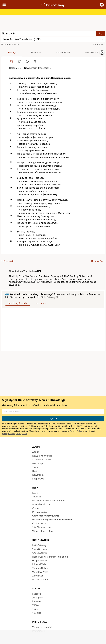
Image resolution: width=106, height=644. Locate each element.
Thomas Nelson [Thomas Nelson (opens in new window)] (40, 568)
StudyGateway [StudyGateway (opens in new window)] (40, 549)
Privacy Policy (76, 431)
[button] (102, 5)
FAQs (35, 493)
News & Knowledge (42, 456)
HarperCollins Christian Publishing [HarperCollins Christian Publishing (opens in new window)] (50, 557)
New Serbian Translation (22, 271)
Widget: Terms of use (43, 531)
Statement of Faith (42, 460)
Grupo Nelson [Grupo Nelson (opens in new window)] (39, 560)
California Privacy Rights (46, 516)
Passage (7, 52)
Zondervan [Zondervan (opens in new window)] (38, 576)
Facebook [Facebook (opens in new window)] (37, 594)
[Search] (101, 33)
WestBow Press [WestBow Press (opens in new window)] (40, 572)
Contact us (38, 508)
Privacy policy (40, 512)
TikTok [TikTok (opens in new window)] (36, 605)
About (35, 452)
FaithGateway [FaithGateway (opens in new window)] (39, 545)
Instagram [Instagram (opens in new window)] (38, 598)
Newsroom (38, 475)
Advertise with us (41, 504)
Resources (20, 52)
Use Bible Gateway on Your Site (48, 500)
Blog (35, 471)
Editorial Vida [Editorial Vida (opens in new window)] (39, 564)
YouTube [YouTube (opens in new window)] (37, 613)
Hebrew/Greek (37, 52)
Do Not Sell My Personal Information (52, 520)
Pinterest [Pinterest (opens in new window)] (37, 601)
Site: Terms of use (41, 527)
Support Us (38, 479)
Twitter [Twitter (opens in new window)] (36, 609)
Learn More (40, 303)
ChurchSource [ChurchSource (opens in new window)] (40, 553)
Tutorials (37, 497)
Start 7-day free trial (18, 303)
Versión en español (42, 627)
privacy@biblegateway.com (14, 434)
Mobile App (38, 463)
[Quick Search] (48, 33)
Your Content (55, 52)
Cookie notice (39, 523)
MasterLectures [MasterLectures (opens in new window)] (40, 580)
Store (35, 467)
